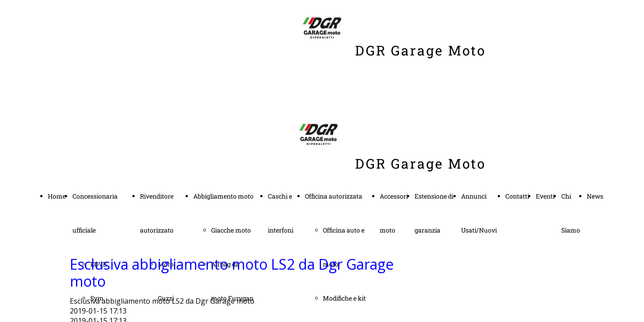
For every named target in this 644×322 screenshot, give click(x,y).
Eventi (545, 196)
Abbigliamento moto (223, 196)
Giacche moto (231, 230)
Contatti (517, 196)
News (595, 196)
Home (57, 196)
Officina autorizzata (334, 196)
